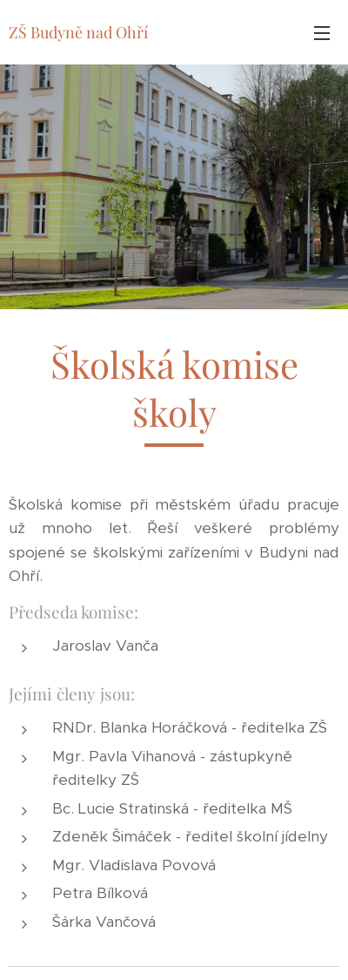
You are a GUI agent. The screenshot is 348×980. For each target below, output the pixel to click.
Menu (322, 33)
